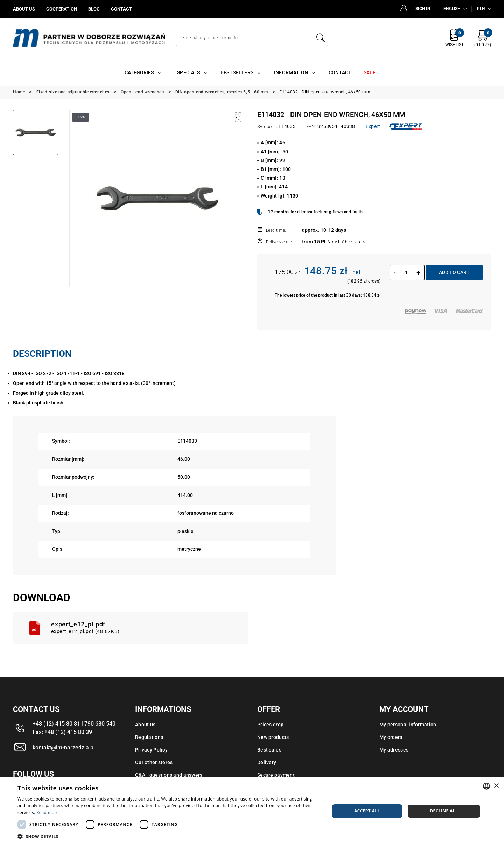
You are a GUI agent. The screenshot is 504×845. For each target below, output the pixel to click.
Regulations (149, 737)
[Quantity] (406, 272)
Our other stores (154, 762)
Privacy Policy (151, 750)
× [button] (496, 786)
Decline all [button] (444, 811)
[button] (169, 836)
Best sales (269, 750)
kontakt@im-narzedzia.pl (64, 747)
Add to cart (454, 272)
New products (273, 737)
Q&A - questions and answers (169, 775)
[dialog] (252, 811)
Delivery (267, 762)
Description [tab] (42, 354)
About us (145, 725)
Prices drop (270, 725)
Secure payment (276, 775)
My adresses (394, 750)
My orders (391, 737)
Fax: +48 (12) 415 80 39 (62, 732)
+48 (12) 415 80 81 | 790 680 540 (74, 724)
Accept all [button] (367, 811)
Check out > (353, 242)
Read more (48, 813)
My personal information (408, 725)
